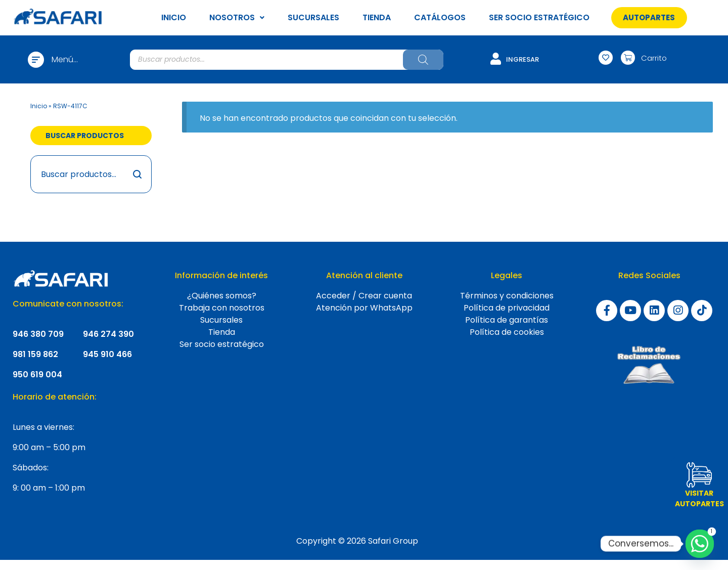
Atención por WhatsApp (364, 308)
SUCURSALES (313, 17)
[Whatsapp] (700, 544)
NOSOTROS (237, 17)
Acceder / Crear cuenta (364, 296)
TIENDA (377, 17)
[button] (649, 17)
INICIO (174, 17)
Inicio (39, 106)
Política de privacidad (507, 308)
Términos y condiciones (507, 296)
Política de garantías (507, 320)
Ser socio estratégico (222, 344)
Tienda (222, 332)
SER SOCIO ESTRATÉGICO (539, 17)
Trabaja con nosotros (222, 308)
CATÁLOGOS (440, 17)
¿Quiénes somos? (222, 296)
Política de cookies (507, 332)
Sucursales (221, 320)
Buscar (138, 174)
